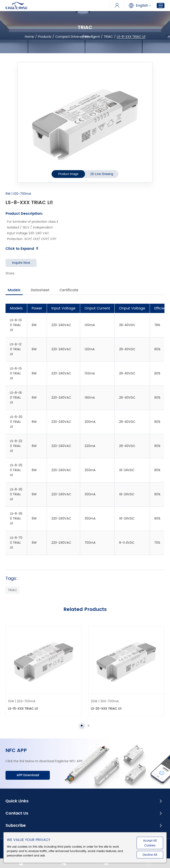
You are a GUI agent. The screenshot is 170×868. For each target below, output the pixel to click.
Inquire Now (21, 263)
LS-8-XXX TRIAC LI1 (131, 37)
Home (29, 37)
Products (45, 37)
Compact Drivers (68, 37)
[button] (82, 726)
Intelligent (92, 37)
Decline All (150, 855)
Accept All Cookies (150, 843)
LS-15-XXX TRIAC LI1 (23, 709)
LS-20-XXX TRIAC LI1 (106, 709)
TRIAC (108, 37)
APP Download (28, 775)
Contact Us (17, 813)
